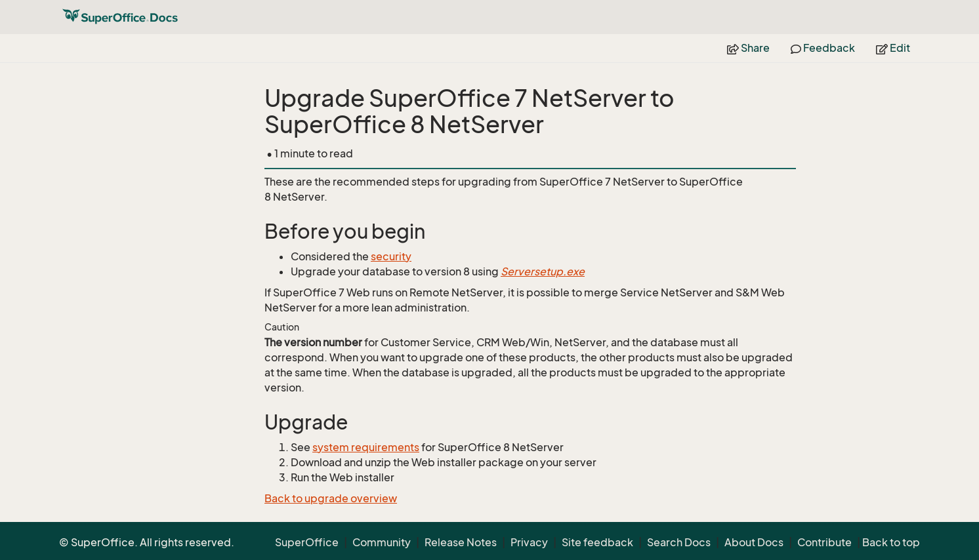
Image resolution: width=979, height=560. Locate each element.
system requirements (366, 447)
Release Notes (461, 542)
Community (382, 542)
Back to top (891, 542)
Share (748, 48)
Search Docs (679, 542)
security (391, 256)
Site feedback (597, 542)
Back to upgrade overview (331, 498)
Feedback (823, 48)
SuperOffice (307, 542)
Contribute (824, 542)
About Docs (754, 542)
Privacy (529, 542)
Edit (893, 48)
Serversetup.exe (543, 271)
